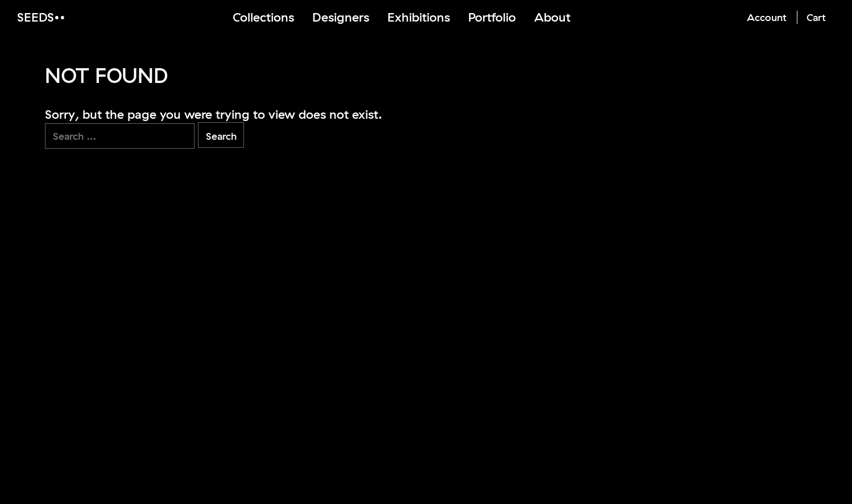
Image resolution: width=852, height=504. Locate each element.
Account (767, 17)
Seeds (36, 17)
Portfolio (492, 17)
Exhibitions (419, 17)
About (552, 17)
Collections (263, 17)
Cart (816, 17)
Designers (341, 17)
